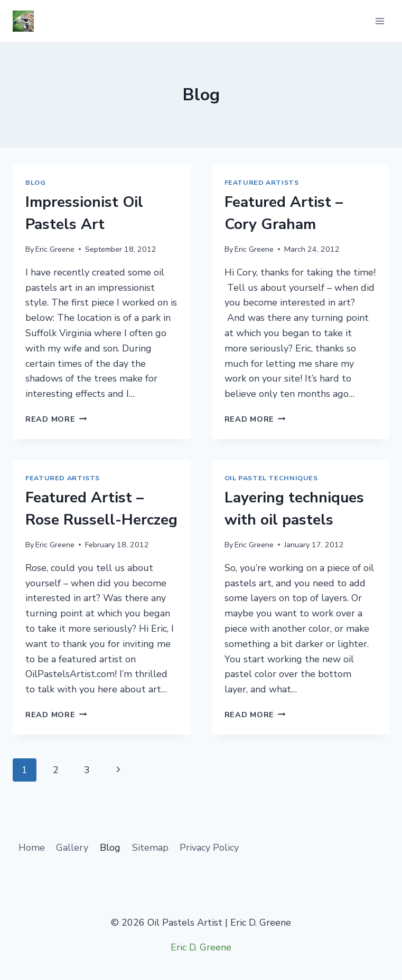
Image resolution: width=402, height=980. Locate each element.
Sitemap (150, 848)
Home (32, 848)
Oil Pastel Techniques (271, 478)
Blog (36, 182)
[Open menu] (380, 21)
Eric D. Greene (201, 947)
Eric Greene (55, 249)
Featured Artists (262, 182)
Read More (56, 419)
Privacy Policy (209, 848)
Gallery (72, 848)
